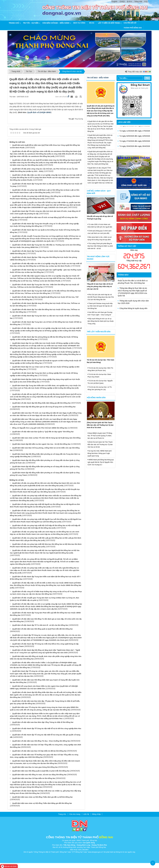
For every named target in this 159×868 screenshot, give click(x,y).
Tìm (147, 78)
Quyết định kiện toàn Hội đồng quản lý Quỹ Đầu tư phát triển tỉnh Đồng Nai (41, 771)
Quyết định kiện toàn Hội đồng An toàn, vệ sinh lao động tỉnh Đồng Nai (39, 775)
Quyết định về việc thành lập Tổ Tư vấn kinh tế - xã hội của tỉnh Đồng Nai (40, 625)
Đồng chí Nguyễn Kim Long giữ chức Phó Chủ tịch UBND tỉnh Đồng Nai (40, 428)
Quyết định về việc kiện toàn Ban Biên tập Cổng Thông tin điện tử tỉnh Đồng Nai (43, 722)
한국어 (129, 1)
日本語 (122, 1)
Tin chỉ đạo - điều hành (98, 78)
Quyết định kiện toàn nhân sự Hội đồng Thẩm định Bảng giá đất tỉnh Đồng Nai (42, 803)
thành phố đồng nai (133, 28)
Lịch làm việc (124, 122)
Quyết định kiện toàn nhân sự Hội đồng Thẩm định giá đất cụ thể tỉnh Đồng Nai (42, 797)
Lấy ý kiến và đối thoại (109, 23)
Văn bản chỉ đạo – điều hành (56, 23)
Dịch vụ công (79, 23)
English (114, 1)
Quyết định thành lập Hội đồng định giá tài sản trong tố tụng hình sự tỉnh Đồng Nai (44, 407)
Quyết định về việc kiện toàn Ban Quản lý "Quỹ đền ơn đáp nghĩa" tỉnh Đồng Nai (43, 432)
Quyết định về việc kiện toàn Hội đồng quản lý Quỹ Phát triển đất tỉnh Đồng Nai (42, 629)
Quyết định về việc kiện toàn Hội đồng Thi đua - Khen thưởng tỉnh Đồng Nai (41, 741)
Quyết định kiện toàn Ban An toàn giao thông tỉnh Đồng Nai (35, 767)
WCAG (92, 23)
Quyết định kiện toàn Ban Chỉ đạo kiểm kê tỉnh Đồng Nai (34, 778)
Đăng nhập (96, 814)
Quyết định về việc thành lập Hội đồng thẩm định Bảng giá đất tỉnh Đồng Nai (41, 403)
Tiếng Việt (138, 1)
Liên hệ (86, 814)
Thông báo (123, 275)
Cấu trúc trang (75, 814)
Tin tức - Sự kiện (31, 23)
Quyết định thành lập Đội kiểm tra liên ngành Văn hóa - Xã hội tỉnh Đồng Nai (41, 444)
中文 (146, 1)
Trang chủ (14, 23)
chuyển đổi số (130, 23)
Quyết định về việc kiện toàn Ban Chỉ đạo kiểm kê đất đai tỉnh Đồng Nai (39, 751)
